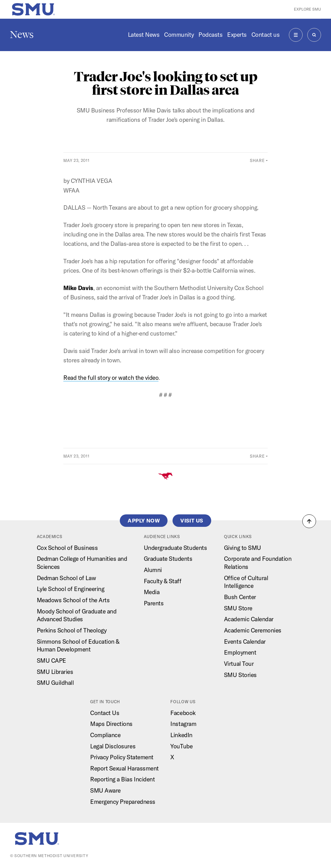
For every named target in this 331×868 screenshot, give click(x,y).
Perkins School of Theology (72, 630)
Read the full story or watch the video (111, 378)
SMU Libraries (55, 672)
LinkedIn (181, 735)
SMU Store (238, 608)
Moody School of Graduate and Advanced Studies (77, 615)
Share (257, 160)
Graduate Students (168, 559)
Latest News (144, 35)
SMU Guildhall (55, 683)
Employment (240, 652)
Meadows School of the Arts (73, 600)
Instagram (183, 724)
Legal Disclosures (113, 746)
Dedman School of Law (66, 578)
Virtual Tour (239, 664)
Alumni (153, 570)
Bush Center (240, 597)
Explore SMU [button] (307, 9)
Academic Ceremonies (253, 630)
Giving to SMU (243, 548)
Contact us (265, 35)
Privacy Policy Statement (122, 757)
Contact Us (105, 713)
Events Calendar (245, 641)
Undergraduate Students (175, 548)
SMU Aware (105, 790)
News (22, 35)
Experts (237, 35)
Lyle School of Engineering (71, 589)
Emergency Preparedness (123, 802)
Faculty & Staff (163, 581)
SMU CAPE (51, 661)
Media (152, 592)
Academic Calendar (249, 619)
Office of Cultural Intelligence (246, 582)
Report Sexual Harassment (124, 768)
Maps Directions (111, 724)
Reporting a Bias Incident (122, 779)
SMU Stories (240, 675)
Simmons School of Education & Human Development (78, 646)
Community (179, 35)
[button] (309, 521)
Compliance (105, 735)
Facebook (183, 713)
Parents (154, 603)
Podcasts (210, 35)
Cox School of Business (67, 548)
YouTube (181, 746)
